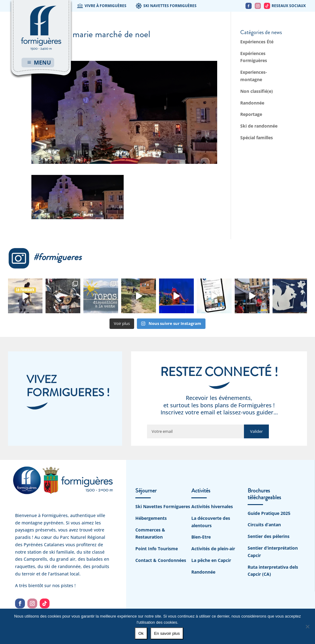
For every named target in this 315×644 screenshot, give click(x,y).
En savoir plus (167, 633)
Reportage (251, 114)
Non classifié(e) (257, 91)
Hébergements (151, 518)
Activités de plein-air (213, 549)
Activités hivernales (212, 506)
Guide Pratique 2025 (269, 513)
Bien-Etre (201, 537)
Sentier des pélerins (269, 536)
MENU (42, 62)
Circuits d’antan (264, 525)
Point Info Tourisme (157, 549)
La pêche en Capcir (211, 560)
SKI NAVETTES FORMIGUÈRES (166, 6)
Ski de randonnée (259, 126)
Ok (141, 633)
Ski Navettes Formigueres (163, 506)
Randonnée (252, 103)
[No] (307, 626)
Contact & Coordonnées (161, 560)
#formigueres (45, 257)
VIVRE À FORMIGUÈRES (102, 6)
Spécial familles (257, 138)
